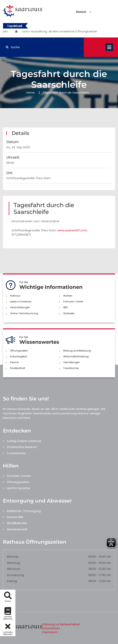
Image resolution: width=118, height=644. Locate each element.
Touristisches (71, 368)
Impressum (50, 632)
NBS (66, 307)
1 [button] (48, 32)
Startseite (69, 313)
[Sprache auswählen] (79, 12)
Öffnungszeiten (19, 351)
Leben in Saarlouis (21, 302)
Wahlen (68, 296)
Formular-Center (73, 302)
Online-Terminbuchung (24, 313)
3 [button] (59, 32)
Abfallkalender (17, 523)
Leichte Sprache (18, 488)
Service (14, 362)
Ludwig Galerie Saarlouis (24, 441)
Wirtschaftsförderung (76, 356)
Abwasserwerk (17, 529)
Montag (13, 557)
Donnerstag (15, 575)
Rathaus (15, 296)
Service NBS (15, 517)
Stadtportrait (18, 368)
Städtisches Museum (22, 447)
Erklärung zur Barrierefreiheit (61, 624)
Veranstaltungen (20, 307)
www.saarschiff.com (72, 230)
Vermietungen (72, 362)
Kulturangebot (18, 356)
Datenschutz (51, 628)
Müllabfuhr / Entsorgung (24, 511)
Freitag (12, 581)
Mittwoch (14, 569)
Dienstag (13, 563)
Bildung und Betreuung (77, 351)
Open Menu (109, 47)
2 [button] (53, 32)
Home (31, 93)
